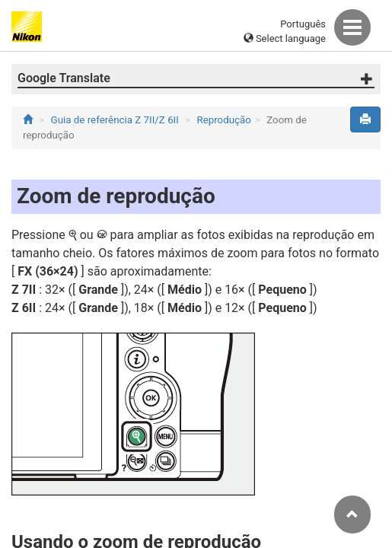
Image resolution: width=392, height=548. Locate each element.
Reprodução (223, 120)
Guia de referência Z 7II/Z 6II (115, 120)
